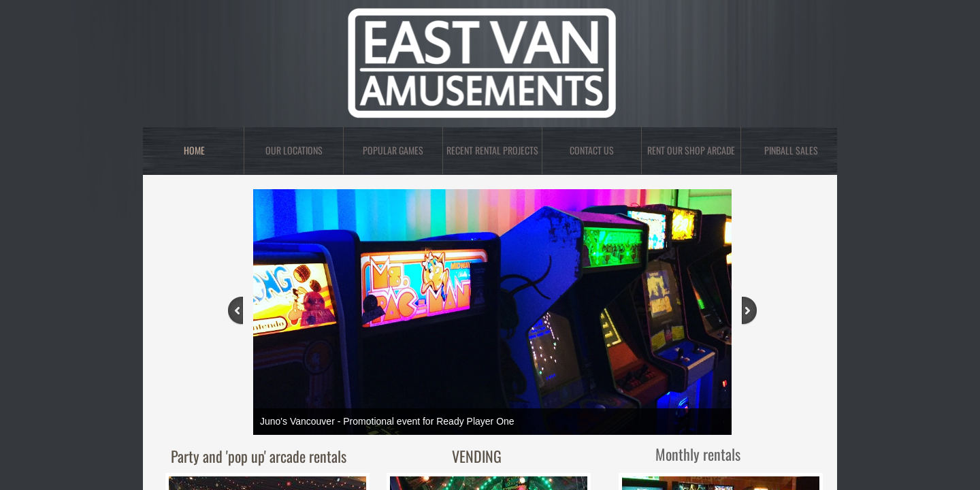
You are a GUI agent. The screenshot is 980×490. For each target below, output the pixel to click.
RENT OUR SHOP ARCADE (691, 150)
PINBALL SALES (791, 150)
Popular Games (393, 150)
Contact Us (592, 150)
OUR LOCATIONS (294, 150)
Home (194, 150)
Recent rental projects (492, 150)
